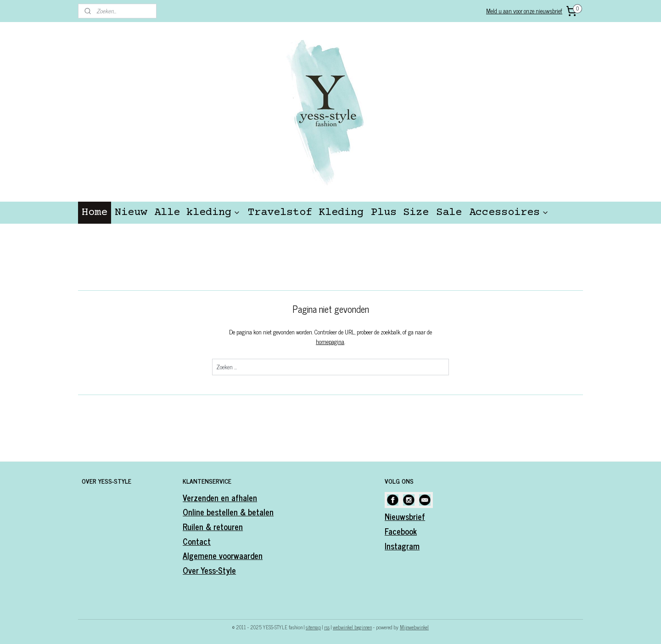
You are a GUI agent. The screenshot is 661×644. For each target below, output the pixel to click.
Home (95, 212)
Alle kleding (197, 212)
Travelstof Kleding (306, 212)
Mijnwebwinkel (414, 627)
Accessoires (509, 212)
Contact (197, 541)
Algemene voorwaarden (223, 555)
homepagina (330, 342)
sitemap (313, 627)
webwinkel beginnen (352, 627)
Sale (449, 212)
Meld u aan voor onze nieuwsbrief (524, 11)
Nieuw (131, 212)
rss (327, 627)
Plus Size (400, 212)
